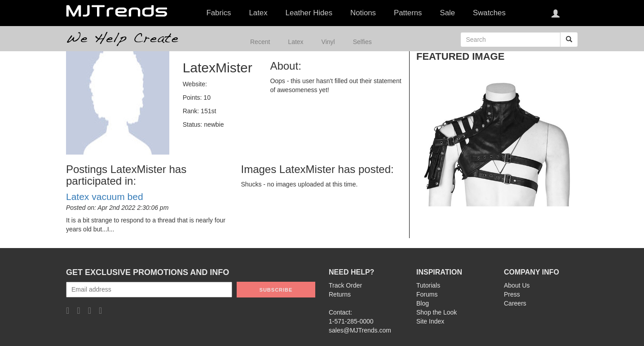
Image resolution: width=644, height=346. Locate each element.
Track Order (345, 285)
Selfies (362, 42)
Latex (296, 42)
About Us (517, 285)
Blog (423, 303)
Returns (340, 294)
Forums (427, 294)
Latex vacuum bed (105, 197)
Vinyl (328, 42)
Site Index (430, 321)
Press (512, 294)
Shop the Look (437, 312)
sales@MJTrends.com (360, 330)
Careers (515, 303)
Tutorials (428, 285)
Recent (260, 42)
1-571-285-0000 (351, 321)
